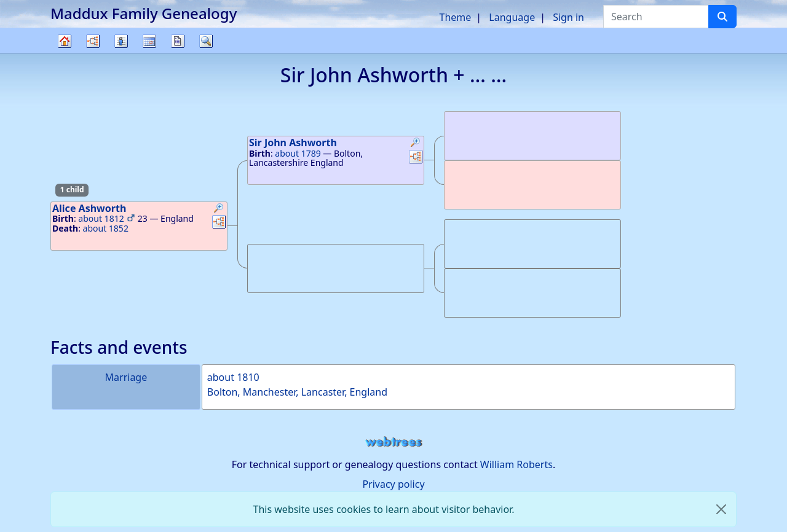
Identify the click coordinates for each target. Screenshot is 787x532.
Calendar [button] (149, 41)
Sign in (568, 17)
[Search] (722, 17)
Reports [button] (178, 41)
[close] (721, 509)
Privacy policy (393, 484)
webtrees (393, 442)
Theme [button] (456, 17)
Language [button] (512, 17)
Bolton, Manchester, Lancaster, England (297, 392)
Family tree (65, 53)
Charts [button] (93, 41)
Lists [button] (121, 41)
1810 (248, 377)
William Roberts (516, 464)
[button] (219, 209)
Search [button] (206, 41)
